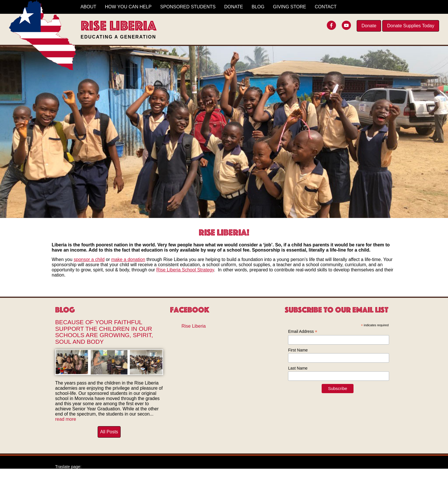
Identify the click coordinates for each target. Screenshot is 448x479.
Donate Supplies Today (411, 26)
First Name (298, 350)
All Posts (109, 432)
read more (66, 419)
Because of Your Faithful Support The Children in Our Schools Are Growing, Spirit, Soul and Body (104, 332)
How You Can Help (128, 7)
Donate (369, 26)
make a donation (128, 259)
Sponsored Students (188, 7)
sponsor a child (89, 259)
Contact (326, 7)
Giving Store (290, 7)
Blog (258, 7)
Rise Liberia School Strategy (185, 270)
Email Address (303, 332)
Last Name (298, 368)
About (88, 7)
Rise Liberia (194, 326)
